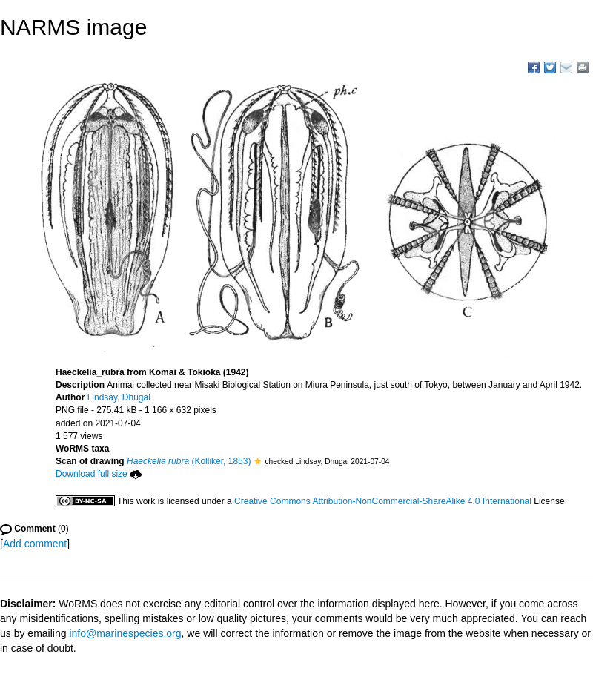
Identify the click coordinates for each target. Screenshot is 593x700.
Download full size (99, 474)
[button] (258, 461)
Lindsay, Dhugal (119, 397)
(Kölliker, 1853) (189, 461)
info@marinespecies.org (125, 633)
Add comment (35, 544)
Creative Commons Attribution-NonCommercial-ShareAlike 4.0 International (383, 501)
